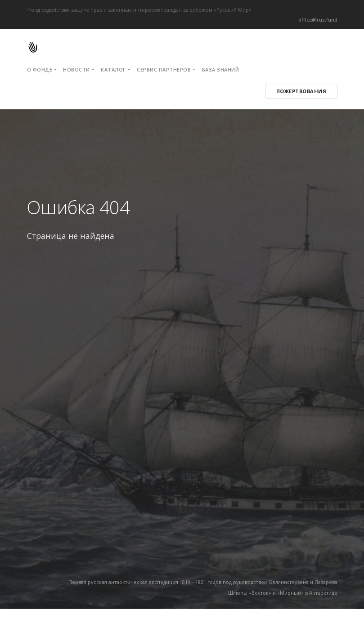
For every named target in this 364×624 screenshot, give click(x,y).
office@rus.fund (318, 20)
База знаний (221, 70)
